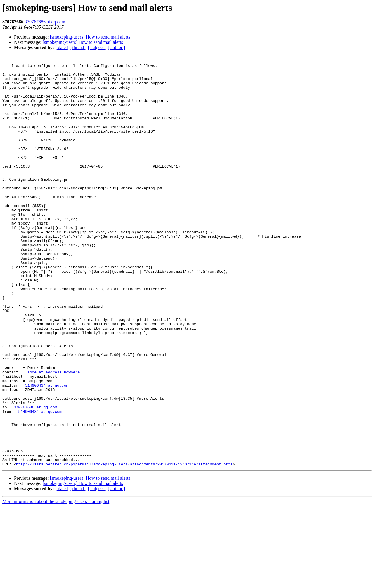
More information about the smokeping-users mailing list (56, 583)
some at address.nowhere (54, 435)
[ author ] (117, 47)
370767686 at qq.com (45, 22)
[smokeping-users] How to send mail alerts (90, 37)
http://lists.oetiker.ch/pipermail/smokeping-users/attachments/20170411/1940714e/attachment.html (124, 545)
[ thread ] (78, 47)
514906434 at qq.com (47, 451)
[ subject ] (97, 47)
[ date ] (62, 47)
